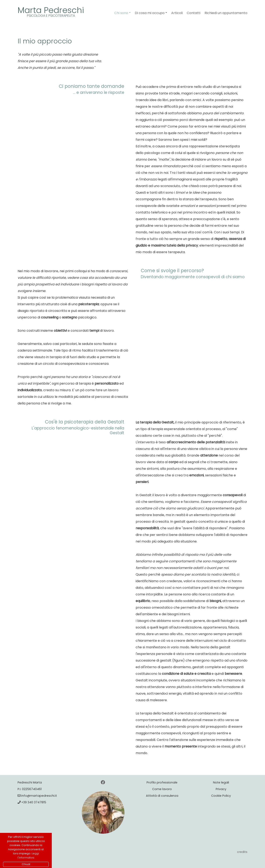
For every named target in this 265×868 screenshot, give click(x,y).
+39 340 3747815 (32, 802)
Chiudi (26, 864)
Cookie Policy (221, 796)
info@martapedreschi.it (37, 796)
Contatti (194, 13)
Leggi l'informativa (28, 855)
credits (242, 852)
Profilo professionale (162, 782)
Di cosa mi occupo (150, 13)
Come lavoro (162, 789)
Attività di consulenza (162, 796)
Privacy (221, 789)
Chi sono (121, 13)
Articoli (177, 13)
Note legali (221, 782)
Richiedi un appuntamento (226, 13)
